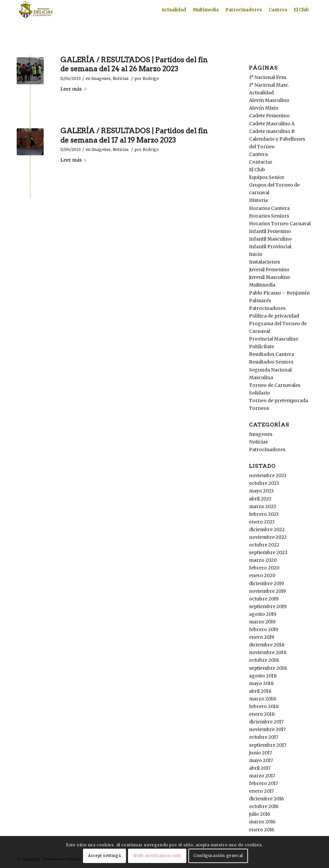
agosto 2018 (263, 676)
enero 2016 (262, 830)
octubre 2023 (264, 483)
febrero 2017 (263, 783)
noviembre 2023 (268, 475)
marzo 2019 (262, 622)
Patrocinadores (267, 308)
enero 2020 (262, 575)
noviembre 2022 (268, 537)
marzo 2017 (262, 776)
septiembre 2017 (268, 745)
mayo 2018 (261, 683)
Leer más (74, 89)
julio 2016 (260, 814)
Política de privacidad (274, 316)
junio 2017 (260, 753)
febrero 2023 (264, 514)
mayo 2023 (261, 491)
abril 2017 (260, 768)
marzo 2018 (262, 699)
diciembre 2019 (266, 583)
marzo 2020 (263, 560)
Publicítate (261, 347)
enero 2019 (262, 637)
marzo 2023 (262, 506)
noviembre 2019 (267, 591)
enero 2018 (262, 714)
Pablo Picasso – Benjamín (279, 293)
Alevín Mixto (264, 108)
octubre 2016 (264, 806)
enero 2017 (261, 791)
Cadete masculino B (272, 131)
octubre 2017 (264, 737)
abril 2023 (260, 499)
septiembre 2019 (268, 606)
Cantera (258, 154)
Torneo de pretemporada (278, 401)
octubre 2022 (264, 545)
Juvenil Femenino (269, 270)
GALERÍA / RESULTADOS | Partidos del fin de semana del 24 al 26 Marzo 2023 (134, 64)
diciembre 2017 (266, 722)
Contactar (261, 162)
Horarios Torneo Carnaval (280, 224)
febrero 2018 (264, 706)
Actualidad (261, 93)
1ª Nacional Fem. (268, 77)
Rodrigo (151, 79)
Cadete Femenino (269, 116)
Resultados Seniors (271, 362)
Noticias (121, 79)
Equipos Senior (267, 177)
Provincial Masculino (274, 339)
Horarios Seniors (269, 216)
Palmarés (260, 301)
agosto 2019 (263, 614)
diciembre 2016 (266, 799)
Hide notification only (157, 856)
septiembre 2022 (268, 552)
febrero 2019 (264, 629)
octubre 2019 (264, 599)
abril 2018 (260, 691)
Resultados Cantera (271, 354)
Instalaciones (264, 262)
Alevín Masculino (269, 100)
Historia (258, 200)
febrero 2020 (264, 568)
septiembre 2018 (268, 668)
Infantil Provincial (270, 247)
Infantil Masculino (270, 239)
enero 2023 (262, 522)
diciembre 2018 (267, 645)
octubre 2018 (264, 660)
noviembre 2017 (267, 729)
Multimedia (262, 285)
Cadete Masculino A (272, 124)
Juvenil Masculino (269, 277)
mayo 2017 (261, 760)
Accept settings (104, 856)
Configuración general (218, 856)
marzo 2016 (262, 822)
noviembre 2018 (268, 652)
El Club (257, 170)
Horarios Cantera (269, 208)
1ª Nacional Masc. (269, 85)
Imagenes (101, 79)
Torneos (259, 408)
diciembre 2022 (267, 529)
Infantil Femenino (270, 231)
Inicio (256, 254)
